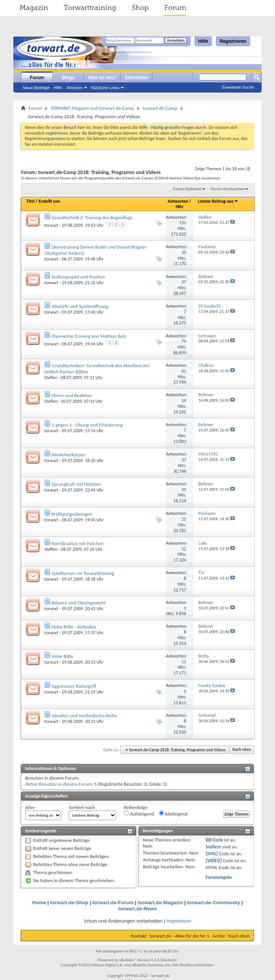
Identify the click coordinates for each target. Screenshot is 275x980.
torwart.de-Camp (160, 108)
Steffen (51, 378)
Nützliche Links (105, 88)
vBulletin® (128, 960)
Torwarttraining (90, 8)
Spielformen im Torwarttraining (83, 573)
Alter (30, 807)
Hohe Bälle (62, 656)
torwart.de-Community (214, 903)
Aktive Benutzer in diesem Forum (58, 784)
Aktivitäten (137, 78)
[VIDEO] (214, 860)
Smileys (213, 847)
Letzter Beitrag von (218, 201)
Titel (31, 201)
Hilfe (203, 41)
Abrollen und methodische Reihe (84, 715)
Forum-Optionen (187, 189)
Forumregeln (219, 877)
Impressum (179, 921)
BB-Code (214, 840)
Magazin (34, 8)
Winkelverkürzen (68, 455)
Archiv (219, 936)
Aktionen (74, 88)
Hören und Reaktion (72, 395)
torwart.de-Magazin (160, 903)
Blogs (68, 78)
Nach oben (242, 750)
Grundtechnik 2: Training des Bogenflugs (92, 217)
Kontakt (139, 936)
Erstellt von (49, 201)
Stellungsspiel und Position (78, 277)
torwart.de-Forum (113, 903)
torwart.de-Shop (69, 903)
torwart (51, 225)
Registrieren (233, 41)
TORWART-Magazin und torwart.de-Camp (92, 108)
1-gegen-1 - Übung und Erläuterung (87, 425)
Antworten (178, 201)
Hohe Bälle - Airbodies (74, 627)
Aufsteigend (139, 814)
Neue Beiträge (36, 88)
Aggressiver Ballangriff (74, 686)
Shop (140, 8)
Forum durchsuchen (228, 189)
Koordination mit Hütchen (78, 543)
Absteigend (173, 814)
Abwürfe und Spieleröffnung (80, 306)
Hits (179, 207)
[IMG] (212, 854)
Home (39, 903)
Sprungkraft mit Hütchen (76, 484)
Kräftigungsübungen (72, 514)
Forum (175, 8)
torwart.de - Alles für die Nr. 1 (180, 936)
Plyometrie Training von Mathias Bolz (89, 336)
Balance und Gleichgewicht (79, 603)
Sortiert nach (82, 807)
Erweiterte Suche (238, 87)
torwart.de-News (137, 909)
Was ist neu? (102, 78)
